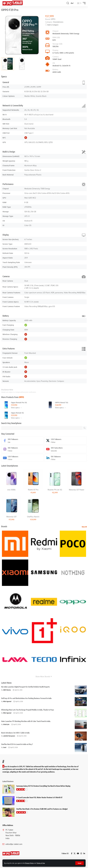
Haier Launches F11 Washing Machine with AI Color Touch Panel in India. (26, 721)
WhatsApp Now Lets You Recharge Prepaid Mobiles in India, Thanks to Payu (28, 710)
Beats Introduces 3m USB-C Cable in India (15, 733)
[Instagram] (22, 449)
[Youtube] (66, 449)
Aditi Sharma (7, 690)
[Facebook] (22, 441)
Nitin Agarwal (7, 701)
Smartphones (58, 22)
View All (84, 527)
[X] (66, 441)
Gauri (5, 747)
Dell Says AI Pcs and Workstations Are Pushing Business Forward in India (26, 698)
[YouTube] (78, 853)
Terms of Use (41, 863)
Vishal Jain (6, 724)
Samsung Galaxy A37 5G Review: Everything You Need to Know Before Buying (43, 786)
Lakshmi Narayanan (9, 736)
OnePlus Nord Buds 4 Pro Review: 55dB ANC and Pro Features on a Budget (42, 809)
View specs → (16, 408)
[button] (80, 863)
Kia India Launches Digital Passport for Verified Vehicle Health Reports (25, 687)
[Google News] (22, 458)
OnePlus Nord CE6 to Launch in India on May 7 (17, 744)
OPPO (21, 397)
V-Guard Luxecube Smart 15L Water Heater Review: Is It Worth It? (39, 797)
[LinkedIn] (66, 458)
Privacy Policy (29, 863)
